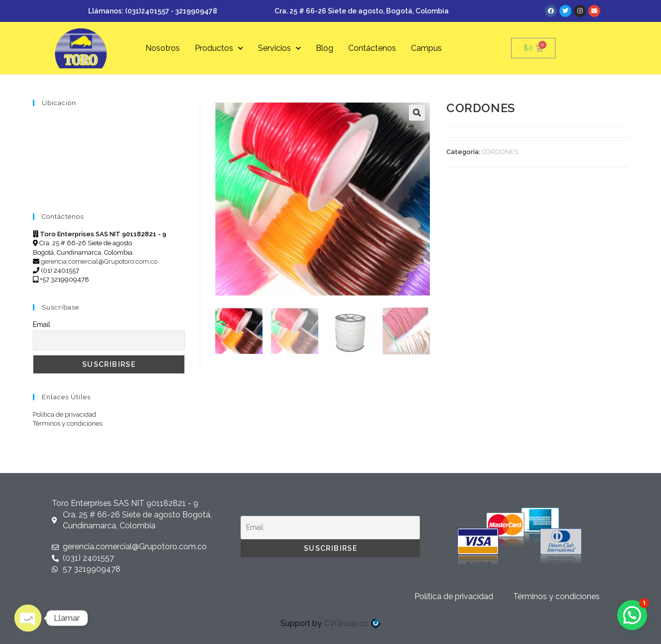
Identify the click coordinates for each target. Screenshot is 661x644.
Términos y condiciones (67, 423)
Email (42, 324)
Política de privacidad (65, 414)
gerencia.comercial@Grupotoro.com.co (99, 261)
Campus (426, 48)
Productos (219, 48)
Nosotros (163, 48)
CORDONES (500, 152)
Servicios (279, 48)
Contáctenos (372, 48)
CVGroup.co (352, 623)
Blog (325, 48)
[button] (417, 113)
